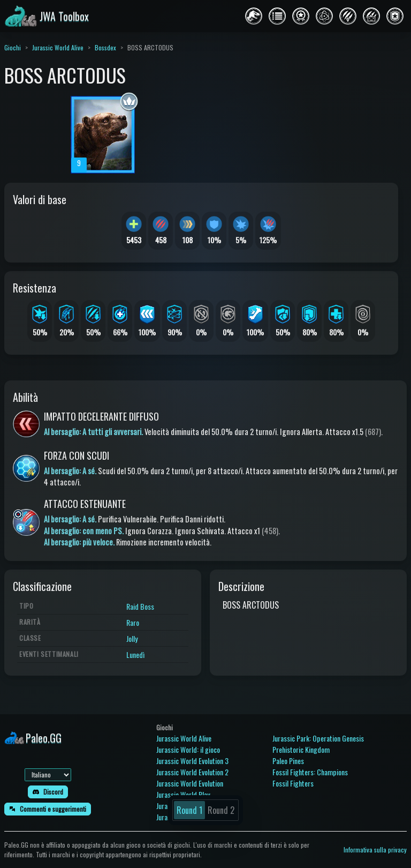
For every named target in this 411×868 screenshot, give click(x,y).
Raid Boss (140, 606)
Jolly (132, 638)
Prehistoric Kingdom (301, 749)
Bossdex (105, 47)
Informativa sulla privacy (375, 850)
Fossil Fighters (293, 783)
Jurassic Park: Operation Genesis (318, 738)
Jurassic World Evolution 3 (192, 761)
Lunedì (135, 654)
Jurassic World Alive (58, 47)
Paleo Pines (288, 761)
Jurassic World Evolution (190, 783)
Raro (133, 622)
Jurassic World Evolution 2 (192, 772)
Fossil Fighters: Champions (310, 772)
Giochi (13, 47)
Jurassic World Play (183, 794)
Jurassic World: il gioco (188, 749)
